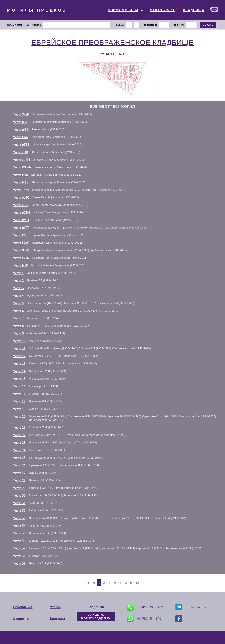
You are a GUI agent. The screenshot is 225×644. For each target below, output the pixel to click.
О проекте (21, 619)
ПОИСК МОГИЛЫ (123, 10)
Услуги (55, 607)
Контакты (58, 619)
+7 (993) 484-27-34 (145, 619)
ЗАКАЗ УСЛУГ (163, 10)
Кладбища (96, 607)
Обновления (23, 607)
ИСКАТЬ (208, 25)
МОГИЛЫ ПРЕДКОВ (37, 10)
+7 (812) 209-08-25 (145, 607)
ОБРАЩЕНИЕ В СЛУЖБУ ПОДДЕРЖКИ (96, 617)
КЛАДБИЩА (194, 10)
